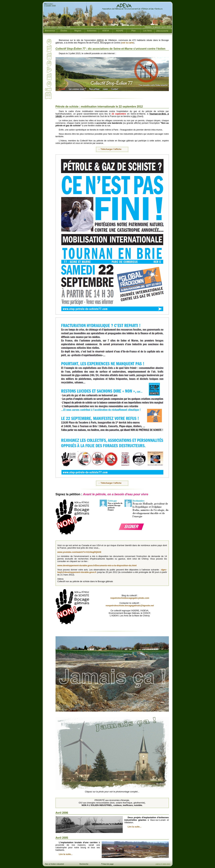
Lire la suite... (135, 827)
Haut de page (107, 864)
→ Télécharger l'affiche (110, 149)
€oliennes (92, 31)
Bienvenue (50, 31)
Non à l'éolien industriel (55, 864)
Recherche (84, 864)
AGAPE (120, 31)
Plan (134, 31)
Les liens (147, 31)
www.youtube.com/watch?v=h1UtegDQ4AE (79, 552)
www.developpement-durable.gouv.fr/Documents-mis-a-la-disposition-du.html (97, 565)
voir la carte (128, 43)
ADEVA (106, 31)
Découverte (162, 31)
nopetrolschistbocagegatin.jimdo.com (130, 598)
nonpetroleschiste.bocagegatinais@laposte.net (130, 606)
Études (64, 31)
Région (78, 31)
